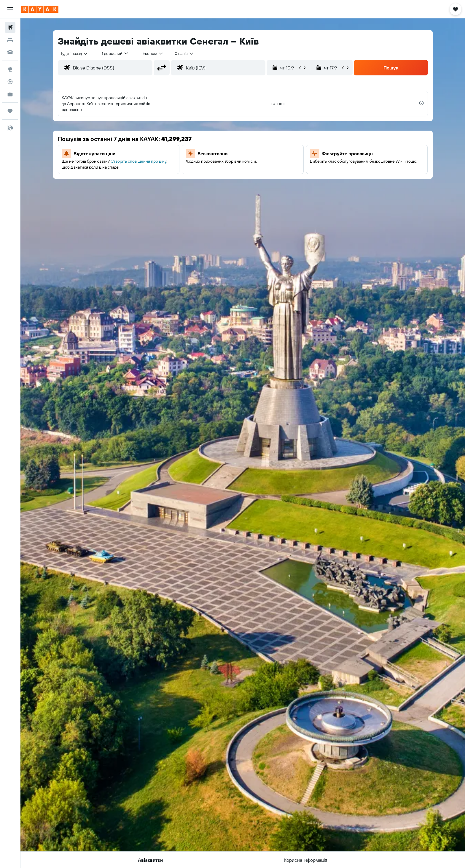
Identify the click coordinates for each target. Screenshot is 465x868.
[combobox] (74, 53)
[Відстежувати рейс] (10, 82)
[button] (10, 9)
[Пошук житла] (10, 40)
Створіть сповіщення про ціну (138, 161)
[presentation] (421, 103)
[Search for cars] (10, 52)
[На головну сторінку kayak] (40, 9)
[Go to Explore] (10, 69)
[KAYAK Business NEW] (10, 94)
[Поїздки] (10, 111)
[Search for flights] (10, 27)
